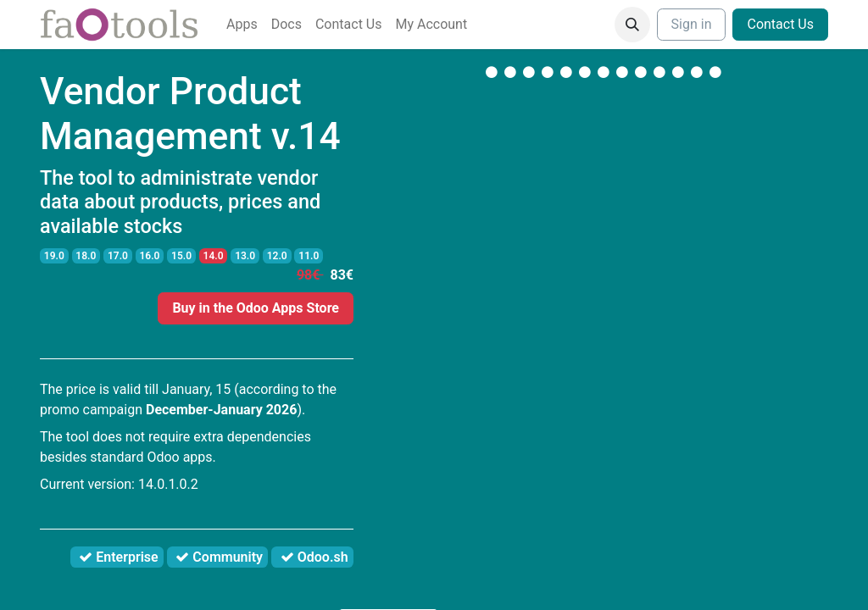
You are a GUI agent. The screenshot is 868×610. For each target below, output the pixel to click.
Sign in (692, 24)
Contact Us (780, 24)
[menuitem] (242, 25)
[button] (632, 25)
